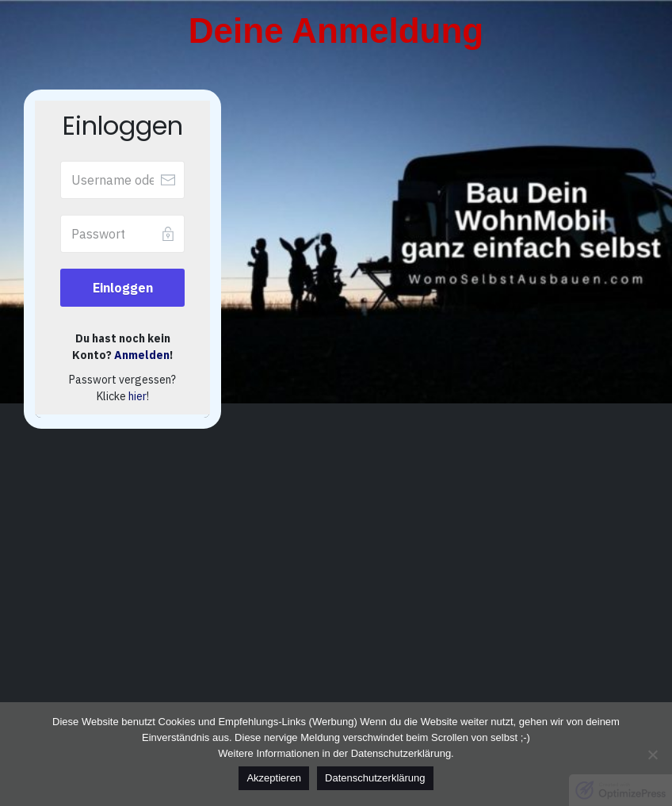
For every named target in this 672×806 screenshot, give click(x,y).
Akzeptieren (274, 778)
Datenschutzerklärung (375, 778)
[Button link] (122, 288)
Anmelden (142, 355)
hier (137, 396)
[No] (652, 754)
